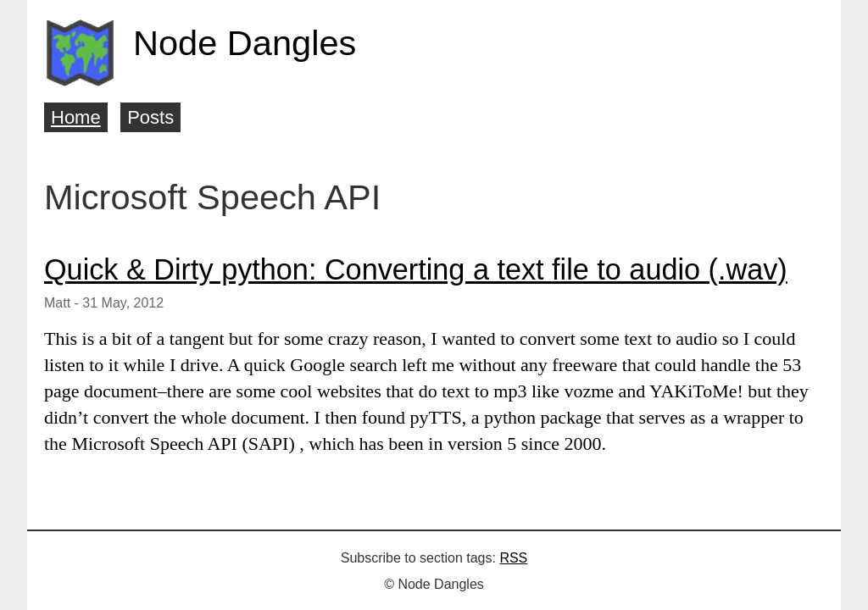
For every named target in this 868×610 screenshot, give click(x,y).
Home (76, 117)
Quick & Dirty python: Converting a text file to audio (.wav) (416, 269)
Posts (150, 117)
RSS (513, 558)
